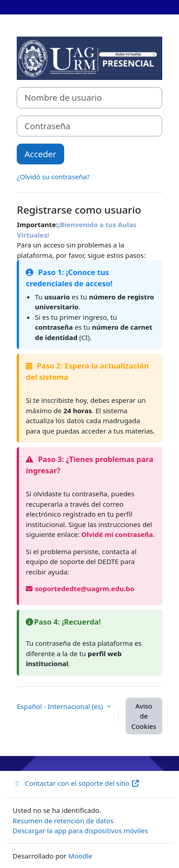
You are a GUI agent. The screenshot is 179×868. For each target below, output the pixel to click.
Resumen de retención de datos (63, 821)
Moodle (80, 856)
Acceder (40, 154)
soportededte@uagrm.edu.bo (80, 588)
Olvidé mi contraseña (117, 534)
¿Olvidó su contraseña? (53, 177)
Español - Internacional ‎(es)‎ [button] (61, 706)
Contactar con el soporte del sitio (76, 783)
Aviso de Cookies (144, 716)
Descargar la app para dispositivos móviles (80, 831)
